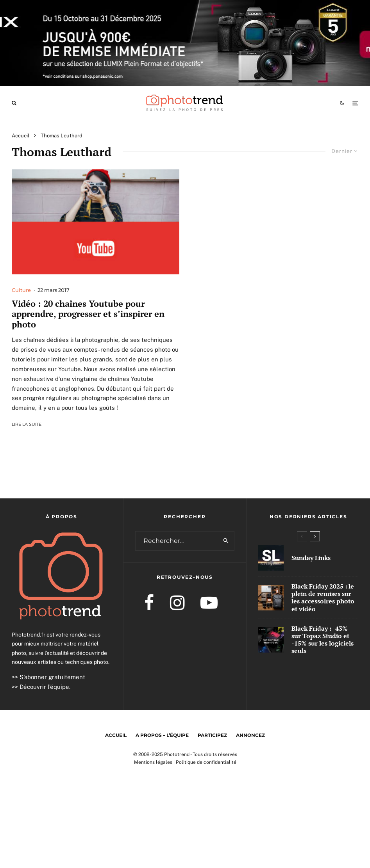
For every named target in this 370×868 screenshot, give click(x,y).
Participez (212, 735)
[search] (226, 541)
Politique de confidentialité (206, 762)
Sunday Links (311, 558)
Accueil (116, 735)
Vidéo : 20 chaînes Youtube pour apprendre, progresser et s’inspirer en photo (88, 314)
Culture (21, 290)
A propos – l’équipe (162, 735)
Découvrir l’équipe (44, 687)
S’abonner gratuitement (52, 677)
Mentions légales (153, 762)
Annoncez (250, 735)
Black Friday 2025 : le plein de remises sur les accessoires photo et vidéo (323, 598)
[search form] (177, 541)
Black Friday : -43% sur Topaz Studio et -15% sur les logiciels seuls (323, 640)
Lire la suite (27, 424)
